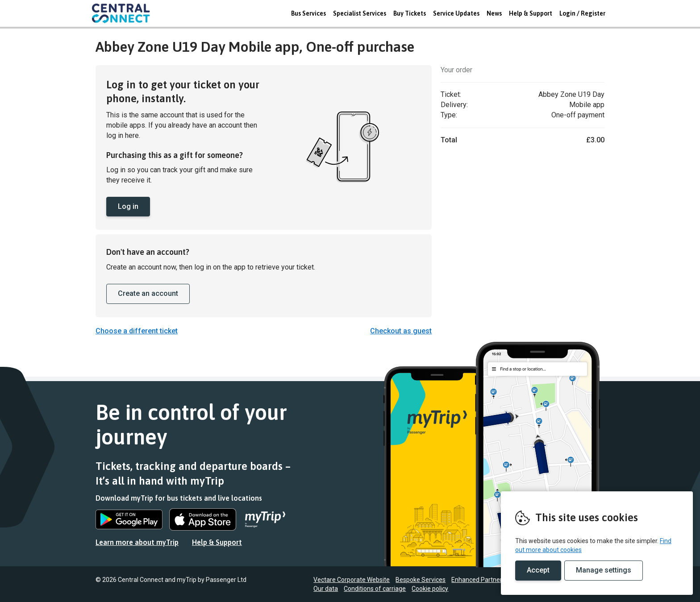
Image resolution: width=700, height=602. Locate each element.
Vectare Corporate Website (352, 580)
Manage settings (604, 570)
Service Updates (456, 13)
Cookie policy (430, 589)
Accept (538, 570)
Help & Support (531, 13)
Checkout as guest (401, 331)
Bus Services (308, 13)
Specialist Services (360, 13)
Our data (326, 589)
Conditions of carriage (375, 589)
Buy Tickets (410, 13)
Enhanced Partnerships (484, 580)
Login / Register (582, 13)
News (494, 13)
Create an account (148, 293)
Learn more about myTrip (137, 542)
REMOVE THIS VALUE (125, 13)
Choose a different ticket (137, 331)
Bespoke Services (421, 580)
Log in (128, 206)
